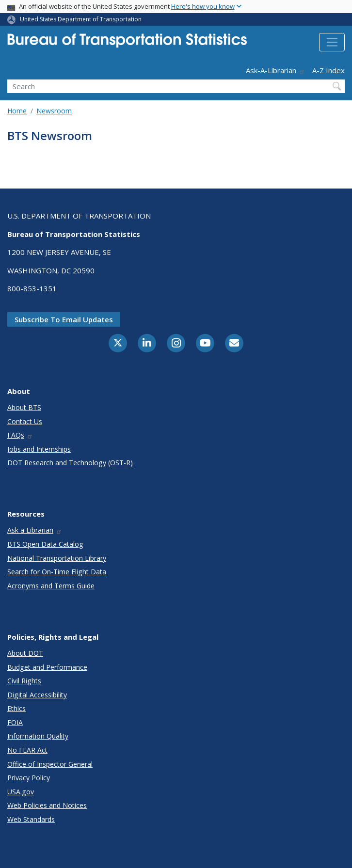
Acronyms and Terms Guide (51, 586)
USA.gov (21, 792)
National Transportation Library (57, 558)
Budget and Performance (47, 667)
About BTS (24, 407)
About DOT (25, 653)
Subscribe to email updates (64, 319)
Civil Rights (24, 681)
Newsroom (54, 111)
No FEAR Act (27, 750)
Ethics (16, 708)
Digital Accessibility (37, 695)
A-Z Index (328, 70)
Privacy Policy (29, 778)
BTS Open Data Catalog (45, 544)
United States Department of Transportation (81, 19)
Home (17, 111)
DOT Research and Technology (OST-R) (70, 463)
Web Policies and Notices (47, 805)
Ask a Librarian (35, 530)
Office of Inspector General (50, 764)
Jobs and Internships (39, 449)
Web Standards (31, 819)
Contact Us (25, 421)
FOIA (15, 722)
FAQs (20, 435)
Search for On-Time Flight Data (57, 572)
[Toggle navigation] (332, 42)
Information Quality (38, 736)
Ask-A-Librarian (275, 70)
